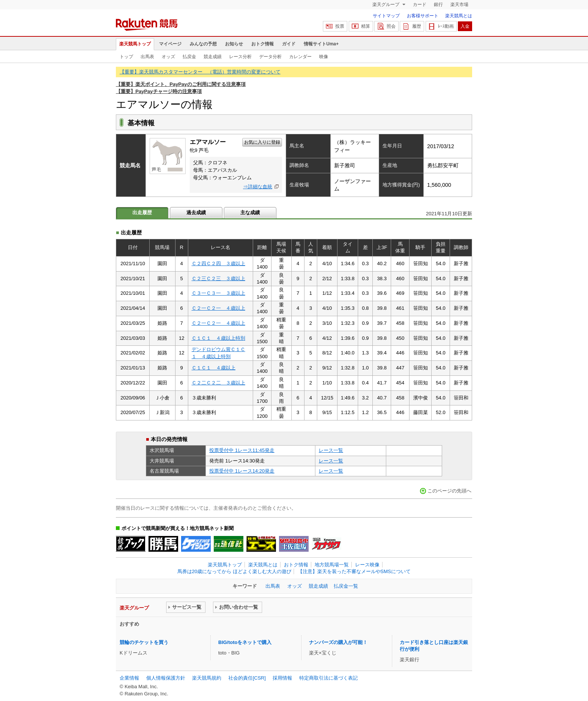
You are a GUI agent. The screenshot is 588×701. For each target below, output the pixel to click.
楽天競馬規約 (207, 678)
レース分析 (240, 57)
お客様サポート (423, 16)
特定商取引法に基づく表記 (328, 678)
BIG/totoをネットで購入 (245, 642)
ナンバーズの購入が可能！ (338, 642)
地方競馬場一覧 (332, 565)
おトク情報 (262, 44)
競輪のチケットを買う (144, 642)
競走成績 (213, 57)
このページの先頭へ (449, 491)
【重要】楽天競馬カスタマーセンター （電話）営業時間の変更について (200, 72)
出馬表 (147, 57)
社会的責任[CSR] (247, 678)
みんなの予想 (203, 44)
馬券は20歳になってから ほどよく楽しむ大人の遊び (234, 571)
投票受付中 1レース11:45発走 (242, 450)
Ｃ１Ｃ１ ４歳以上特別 (218, 338)
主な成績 (250, 212)
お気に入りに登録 (262, 142)
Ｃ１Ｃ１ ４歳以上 (214, 368)
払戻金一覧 (346, 586)
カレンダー (300, 57)
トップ (126, 57)
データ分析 (270, 57)
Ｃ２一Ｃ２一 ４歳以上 (218, 308)
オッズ (168, 57)
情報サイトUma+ (321, 44)
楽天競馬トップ (135, 44)
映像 (324, 57)
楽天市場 (459, 5)
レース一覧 (331, 450)
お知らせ (234, 44)
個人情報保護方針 (166, 678)
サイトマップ (386, 16)
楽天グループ (386, 5)
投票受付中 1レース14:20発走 (242, 471)
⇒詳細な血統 (258, 187)
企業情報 (129, 678)
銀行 (438, 5)
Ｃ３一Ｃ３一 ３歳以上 (218, 293)
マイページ (170, 44)
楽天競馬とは (459, 16)
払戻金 (189, 57)
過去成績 (196, 212)
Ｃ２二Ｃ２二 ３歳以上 (218, 383)
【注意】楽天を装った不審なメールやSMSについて (354, 571)
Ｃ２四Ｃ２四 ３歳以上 (218, 263)
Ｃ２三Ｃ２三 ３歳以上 (218, 278)
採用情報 (282, 678)
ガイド (289, 44)
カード (420, 5)
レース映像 (367, 565)
